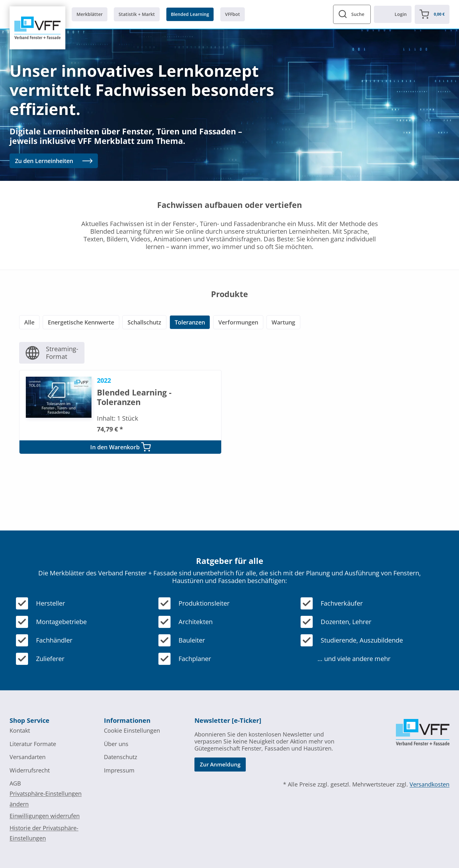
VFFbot (233, 14)
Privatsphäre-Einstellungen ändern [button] (46, 798)
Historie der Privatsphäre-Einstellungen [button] (44, 832)
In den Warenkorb (120, 446)
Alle (29, 322)
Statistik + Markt (137, 14)
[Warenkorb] (432, 14)
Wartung (283, 322)
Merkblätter (90, 14)
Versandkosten (430, 784)
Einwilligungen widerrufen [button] (45, 815)
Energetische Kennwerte (81, 322)
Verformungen (238, 322)
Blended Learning (190, 14)
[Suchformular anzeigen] (352, 14)
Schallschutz (144, 322)
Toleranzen (190, 322)
